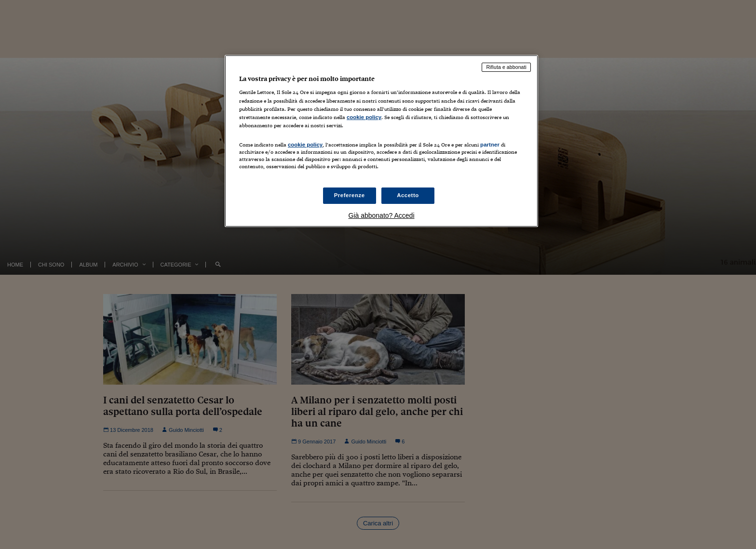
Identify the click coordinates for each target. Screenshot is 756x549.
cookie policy (364, 117)
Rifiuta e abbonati (506, 67)
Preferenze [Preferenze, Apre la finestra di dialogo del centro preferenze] (350, 195)
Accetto (408, 195)
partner (490, 145)
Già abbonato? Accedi (382, 215)
